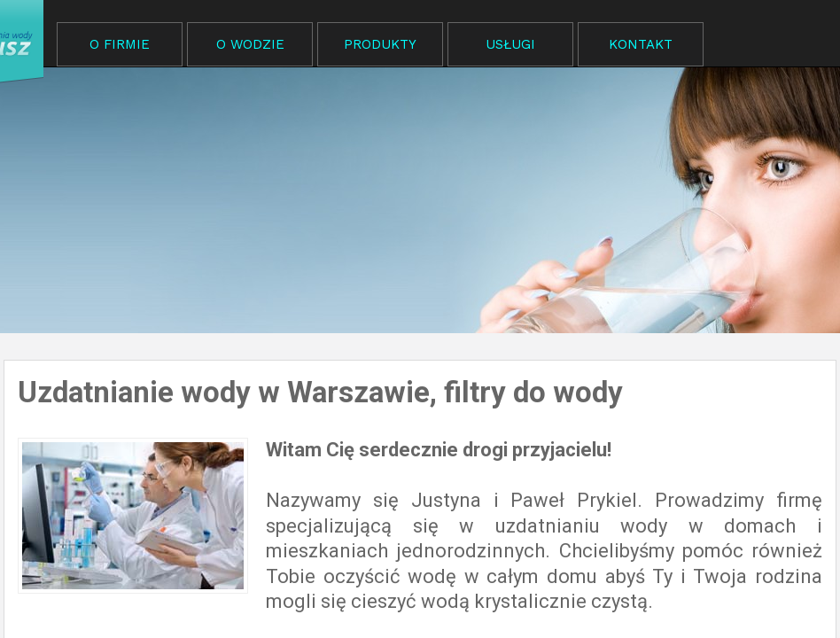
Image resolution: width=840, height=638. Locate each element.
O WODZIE (250, 44)
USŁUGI (510, 44)
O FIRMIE (120, 44)
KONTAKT (641, 44)
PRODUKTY (380, 44)
